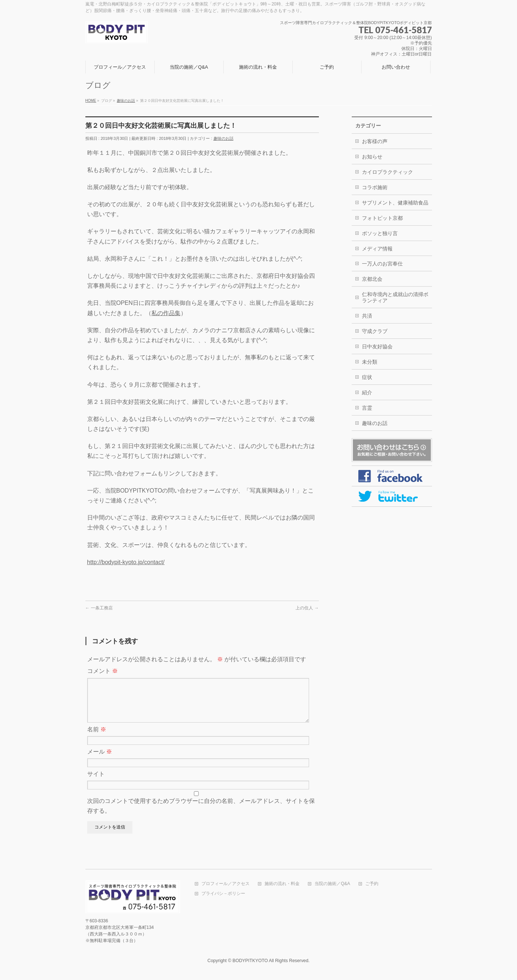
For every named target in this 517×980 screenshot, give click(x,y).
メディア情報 (377, 249)
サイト (96, 783)
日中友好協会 (377, 347)
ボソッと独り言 (380, 233)
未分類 (370, 362)
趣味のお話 (223, 138)
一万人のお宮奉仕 (382, 264)
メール (100, 760)
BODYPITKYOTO (250, 961)
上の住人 (307, 608)
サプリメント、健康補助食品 (395, 203)
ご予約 (372, 885)
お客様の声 (375, 141)
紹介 (367, 393)
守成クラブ (375, 331)
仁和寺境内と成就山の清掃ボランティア (395, 297)
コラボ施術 (375, 187)
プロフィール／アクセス (225, 885)
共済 (367, 316)
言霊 (367, 408)
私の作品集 (166, 313)
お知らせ (372, 157)
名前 (97, 738)
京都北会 (372, 279)
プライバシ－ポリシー (223, 894)
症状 (367, 377)
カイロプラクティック (387, 172)
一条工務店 (99, 608)
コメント (103, 671)
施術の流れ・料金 (282, 885)
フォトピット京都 (382, 218)
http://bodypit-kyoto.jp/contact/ (126, 562)
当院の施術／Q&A (332, 885)
